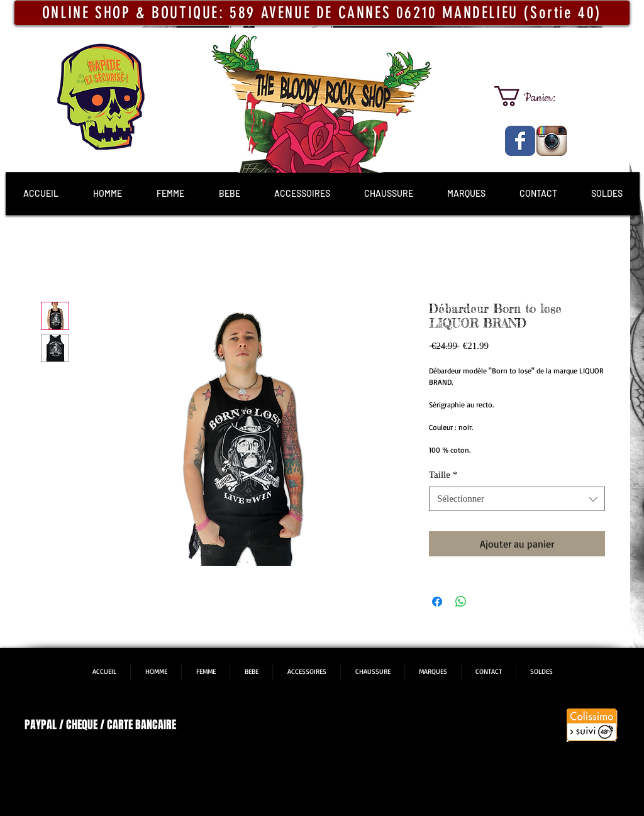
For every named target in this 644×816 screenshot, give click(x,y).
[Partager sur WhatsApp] (461, 602)
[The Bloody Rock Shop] (520, 141)
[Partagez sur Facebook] (437, 602)
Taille (443, 475)
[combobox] (517, 499)
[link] (536, 96)
